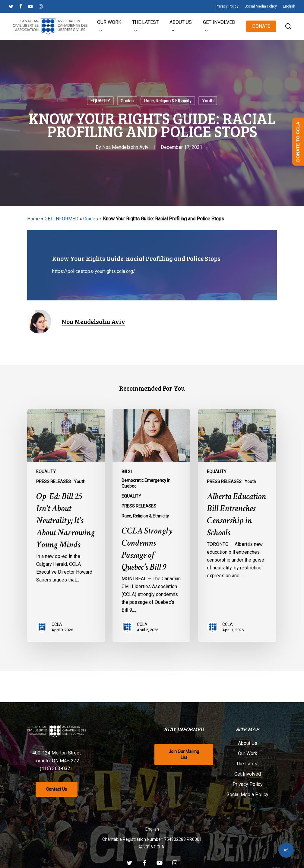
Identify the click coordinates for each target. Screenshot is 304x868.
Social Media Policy (247, 795)
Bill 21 (127, 472)
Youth (208, 101)
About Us (248, 743)
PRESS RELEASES (54, 482)
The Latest (247, 764)
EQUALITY (100, 101)
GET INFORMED (62, 219)
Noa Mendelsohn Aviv (125, 147)
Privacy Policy (248, 785)
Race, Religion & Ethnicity (168, 101)
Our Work (248, 754)
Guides (127, 101)
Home (33, 219)
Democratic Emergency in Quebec (146, 483)
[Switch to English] (152, 829)
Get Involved (248, 774)
